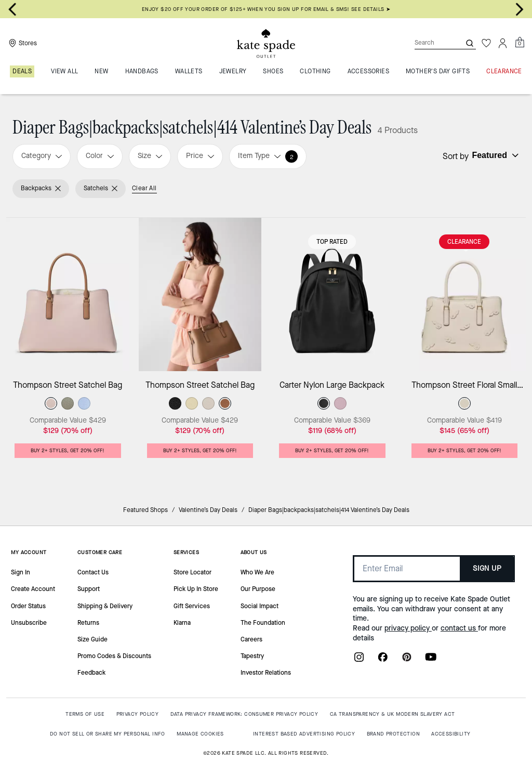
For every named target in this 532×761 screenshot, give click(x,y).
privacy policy (408, 628)
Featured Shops (145, 510)
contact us (459, 628)
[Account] (503, 43)
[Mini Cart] (520, 43)
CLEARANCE (464, 242)
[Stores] (22, 43)
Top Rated (332, 242)
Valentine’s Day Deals (208, 510)
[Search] (429, 43)
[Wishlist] (486, 43)
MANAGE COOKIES (200, 734)
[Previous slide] (12, 9)
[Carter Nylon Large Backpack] (332, 294)
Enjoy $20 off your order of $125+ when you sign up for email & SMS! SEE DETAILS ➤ (266, 9)
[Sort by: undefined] (494, 155)
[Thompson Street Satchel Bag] (68, 294)
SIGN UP (487, 568)
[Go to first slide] (520, 9)
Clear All (144, 188)
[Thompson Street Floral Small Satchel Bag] (465, 294)
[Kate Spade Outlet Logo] (266, 43)
